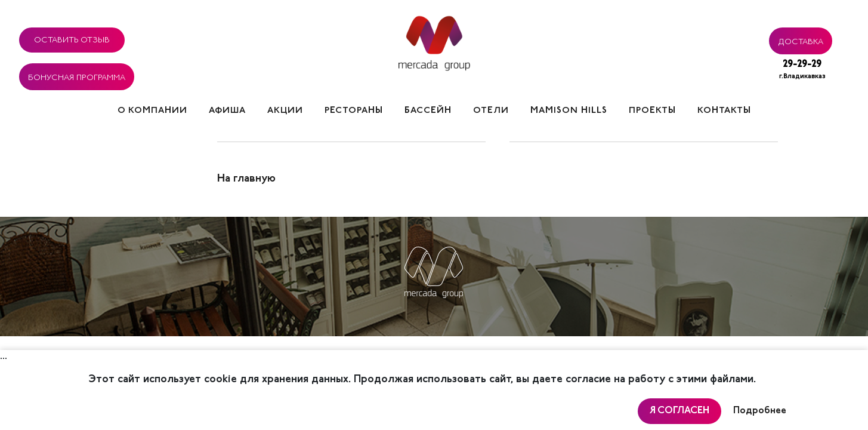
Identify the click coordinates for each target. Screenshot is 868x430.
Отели (491, 111)
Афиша (227, 111)
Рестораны (354, 111)
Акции (285, 111)
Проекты (652, 111)
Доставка (801, 40)
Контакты (724, 111)
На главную (246, 179)
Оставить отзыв (72, 38)
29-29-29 (802, 71)
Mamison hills (569, 111)
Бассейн (428, 111)
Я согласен (679, 411)
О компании (152, 111)
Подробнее (760, 411)
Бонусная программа (77, 76)
